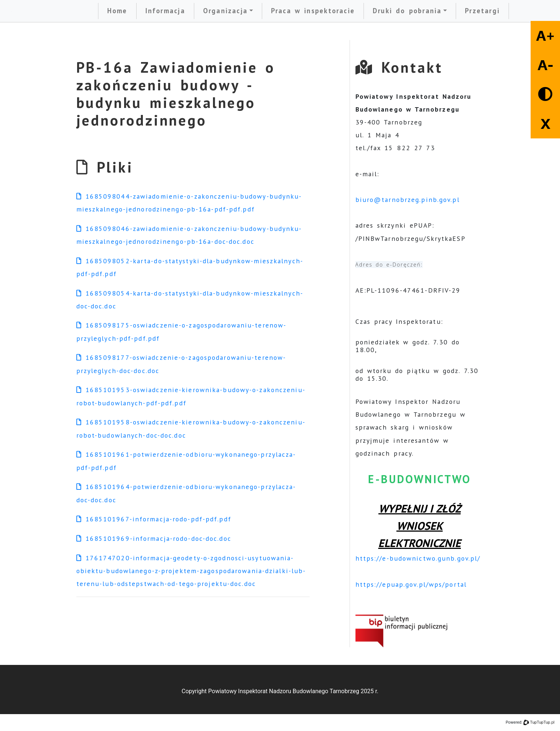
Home (117, 11)
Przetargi (482, 11)
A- (545, 65)
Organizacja (225, 11)
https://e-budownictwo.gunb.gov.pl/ (418, 558)
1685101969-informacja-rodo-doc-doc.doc (154, 538)
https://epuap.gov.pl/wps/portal (411, 584)
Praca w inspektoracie (313, 11)
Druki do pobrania (407, 11)
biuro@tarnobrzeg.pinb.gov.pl (408, 200)
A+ (545, 36)
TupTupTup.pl (542, 722)
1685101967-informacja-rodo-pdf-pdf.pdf (154, 519)
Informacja (165, 11)
